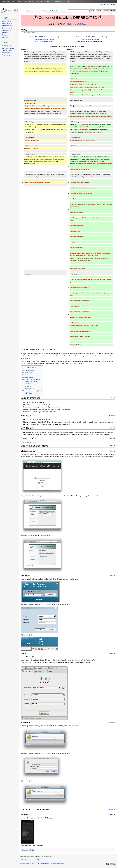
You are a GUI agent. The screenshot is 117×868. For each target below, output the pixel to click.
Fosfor (83, 39)
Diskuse (29, 11)
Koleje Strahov (29, 1)
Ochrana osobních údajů (28, 864)
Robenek (37, 39)
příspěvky (50, 39)
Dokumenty (6, 35)
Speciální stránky (8, 50)
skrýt (34, 368)
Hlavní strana (7, 21)
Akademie (58, 1)
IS (14, 1)
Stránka (22, 11)
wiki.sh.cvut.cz (74, 23)
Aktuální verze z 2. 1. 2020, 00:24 (84, 37)
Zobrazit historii (61, 11)
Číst (42, 11)
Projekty (48, 1)
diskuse (43, 39)
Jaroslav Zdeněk (29, 442)
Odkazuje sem (7, 46)
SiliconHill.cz (6, 1)
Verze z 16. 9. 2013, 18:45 (39, 37)
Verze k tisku (6, 53)
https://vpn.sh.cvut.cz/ (72, 456)
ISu (32, 358)
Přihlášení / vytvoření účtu (107, 5)
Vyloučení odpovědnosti (58, 864)
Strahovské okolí (8, 26)
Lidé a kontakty (7, 28)
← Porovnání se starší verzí (44, 41)
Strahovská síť (7, 30)
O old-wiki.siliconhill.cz (43, 864)
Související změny (8, 48)
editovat (112, 398)
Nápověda (6, 37)
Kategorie (25, 850)
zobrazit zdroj (53, 37)
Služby (39, 1)
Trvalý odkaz (6, 55)
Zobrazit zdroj (50, 11)
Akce (67, 1)
